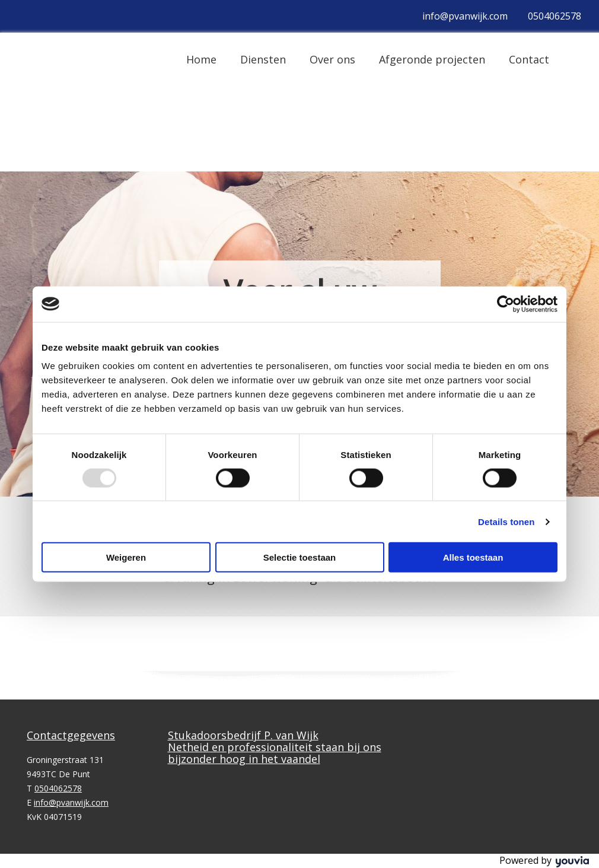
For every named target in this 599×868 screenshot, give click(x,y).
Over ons (332, 59)
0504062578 (555, 16)
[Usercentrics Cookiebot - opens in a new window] (506, 304)
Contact (529, 59)
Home (201, 59)
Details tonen (506, 521)
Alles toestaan (473, 557)
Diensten (263, 59)
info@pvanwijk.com (465, 16)
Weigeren (126, 557)
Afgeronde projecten (432, 59)
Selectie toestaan (300, 557)
